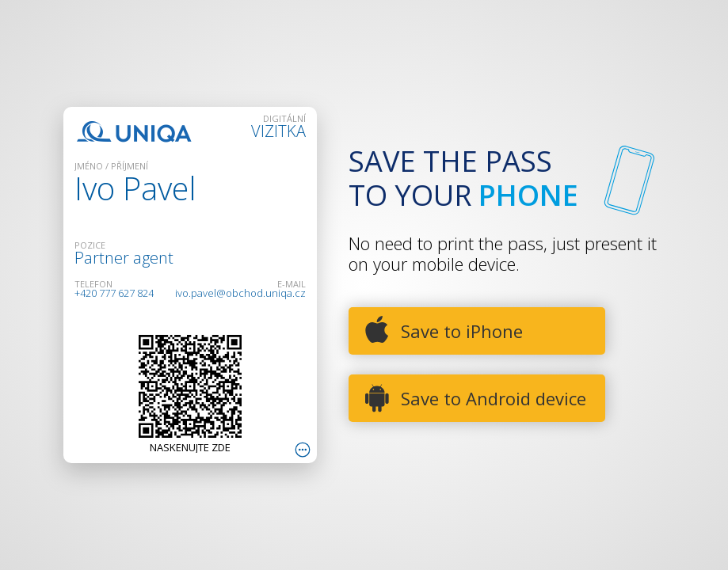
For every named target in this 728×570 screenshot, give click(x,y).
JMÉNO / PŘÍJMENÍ (111, 166)
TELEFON (93, 284)
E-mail (292, 284)
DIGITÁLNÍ (284, 118)
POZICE (90, 245)
